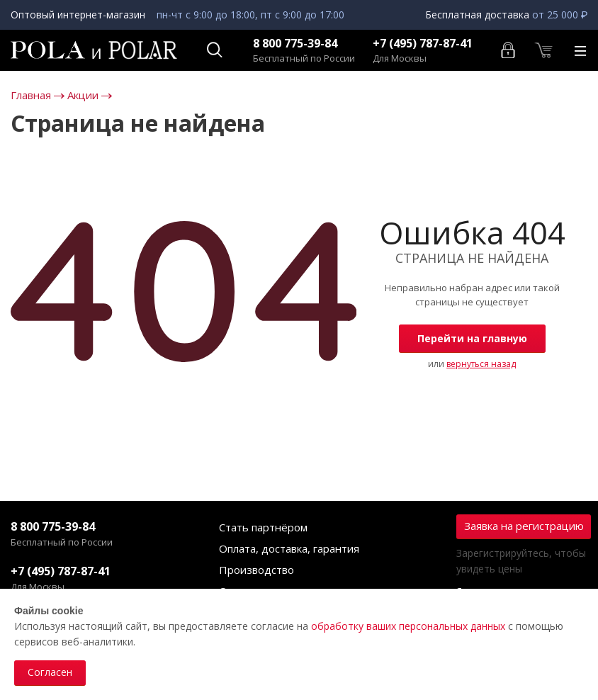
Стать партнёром (263, 527)
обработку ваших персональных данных (408, 626)
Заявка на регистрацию (524, 526)
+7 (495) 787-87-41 (423, 44)
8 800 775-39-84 (295, 44)
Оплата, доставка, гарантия (289, 548)
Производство (256, 570)
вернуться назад (481, 364)
